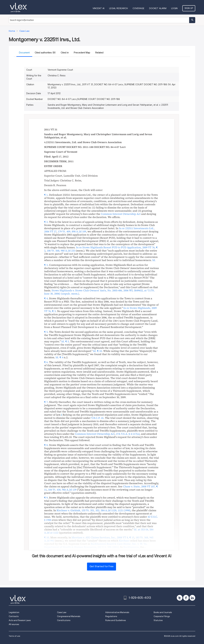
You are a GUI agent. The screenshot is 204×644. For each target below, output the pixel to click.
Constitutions (64, 620)
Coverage (138, 8)
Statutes (158, 620)
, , (99, 292)
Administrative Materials (117, 612)
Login (174, 8)
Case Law (62, 612)
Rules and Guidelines (116, 620)
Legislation (14, 612)
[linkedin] (192, 598)
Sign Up (189, 8)
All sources (14, 624)
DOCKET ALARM (158, 8)
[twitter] (180, 598)
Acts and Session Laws (20, 620)
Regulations (111, 616)
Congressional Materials (69, 616)
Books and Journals (163, 612)
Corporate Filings (162, 616)
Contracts (14, 616)
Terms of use (14, 636)
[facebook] (186, 598)
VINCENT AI (98, 8)
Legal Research (118, 8)
